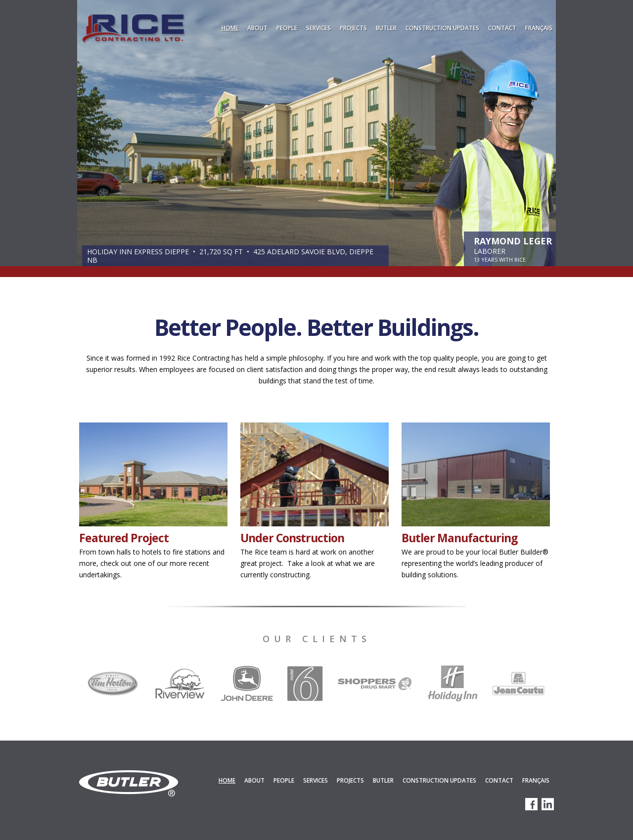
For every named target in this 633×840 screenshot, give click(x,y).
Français (539, 28)
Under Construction (292, 538)
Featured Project (124, 538)
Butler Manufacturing (460, 538)
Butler (386, 28)
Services (318, 28)
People (287, 28)
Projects (353, 28)
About (257, 28)
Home (230, 28)
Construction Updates (442, 28)
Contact (502, 28)
